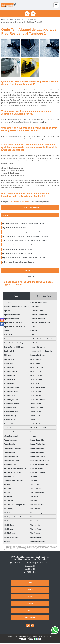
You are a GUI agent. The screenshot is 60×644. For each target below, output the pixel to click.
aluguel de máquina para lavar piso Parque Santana (19, 245)
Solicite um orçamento (30, 207)
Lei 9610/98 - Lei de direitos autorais (29, 549)
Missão (30, 597)
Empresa (30, 590)
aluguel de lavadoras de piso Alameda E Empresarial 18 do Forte (24, 258)
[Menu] (56, 5)
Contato (30, 611)
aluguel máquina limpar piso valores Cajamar (17, 253)
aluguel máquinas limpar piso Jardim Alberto (17, 249)
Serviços (30, 604)
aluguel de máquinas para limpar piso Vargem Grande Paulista (23, 223)
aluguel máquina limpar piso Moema (14, 228)
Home (30, 583)
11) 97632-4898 (14, 202)
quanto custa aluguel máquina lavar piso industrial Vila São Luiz (23, 232)
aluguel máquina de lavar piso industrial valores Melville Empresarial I (25, 236)
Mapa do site (30, 618)
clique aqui (25, 202)
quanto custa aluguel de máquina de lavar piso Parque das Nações (24, 241)
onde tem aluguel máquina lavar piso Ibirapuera (18, 262)
